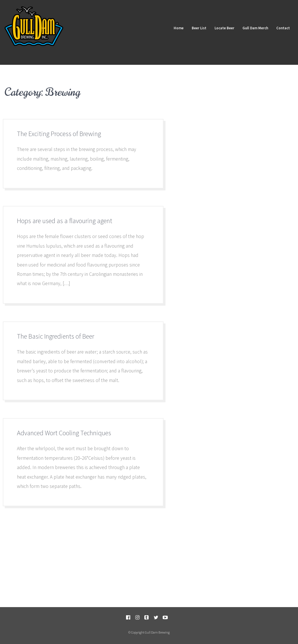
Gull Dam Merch (255, 28)
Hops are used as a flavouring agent (65, 221)
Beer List (198, 28)
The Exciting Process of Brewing (59, 134)
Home (177, 28)
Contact (283, 28)
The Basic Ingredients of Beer (56, 336)
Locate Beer (224, 28)
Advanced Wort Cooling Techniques (64, 433)
